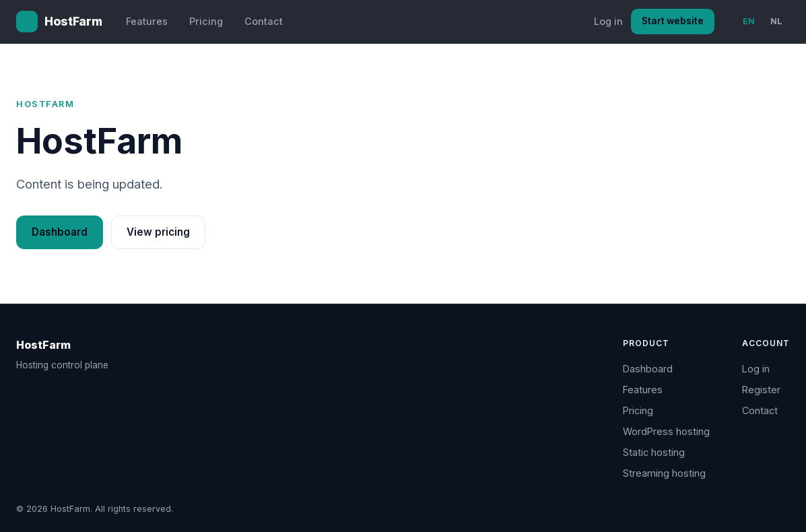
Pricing (206, 21)
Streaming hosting (664, 473)
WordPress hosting (666, 431)
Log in (608, 21)
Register (761, 390)
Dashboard (60, 232)
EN (749, 21)
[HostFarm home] (59, 22)
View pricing (158, 232)
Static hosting (654, 452)
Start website (673, 21)
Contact (264, 21)
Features (147, 21)
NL (777, 21)
